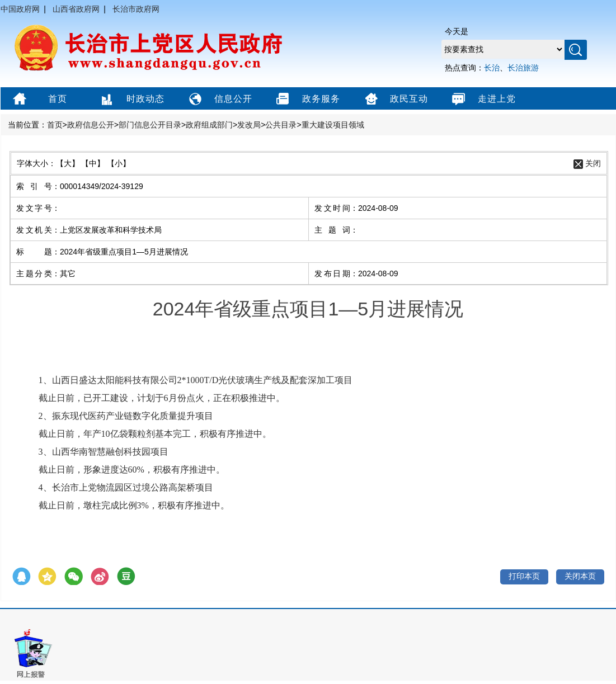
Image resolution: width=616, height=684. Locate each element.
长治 (492, 68)
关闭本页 (580, 576)
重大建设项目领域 (333, 125)
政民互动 (395, 100)
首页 (39, 100)
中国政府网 (20, 9)
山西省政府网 (76, 9)
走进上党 (483, 100)
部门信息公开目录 (150, 125)
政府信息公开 (91, 125)
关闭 (593, 163)
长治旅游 (523, 68)
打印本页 (524, 576)
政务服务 (307, 100)
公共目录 (281, 125)
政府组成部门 (209, 125)
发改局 (249, 125)
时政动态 (131, 100)
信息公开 (219, 100)
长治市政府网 (136, 9)
